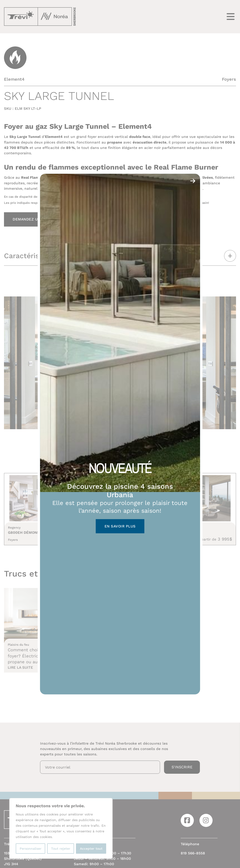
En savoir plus (120, 526)
